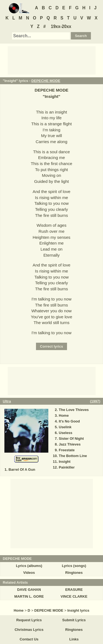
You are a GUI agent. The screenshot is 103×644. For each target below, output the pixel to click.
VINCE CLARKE (74, 596)
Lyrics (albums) (29, 566)
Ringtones (74, 573)
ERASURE (74, 590)
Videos (29, 573)
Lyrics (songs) (74, 566)
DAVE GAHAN (29, 590)
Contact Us (29, 639)
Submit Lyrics (74, 620)
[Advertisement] (52, 60)
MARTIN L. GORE (29, 596)
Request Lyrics (29, 620)
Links (74, 639)
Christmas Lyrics (29, 630)
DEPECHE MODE (46, 81)
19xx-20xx (61, 26)
